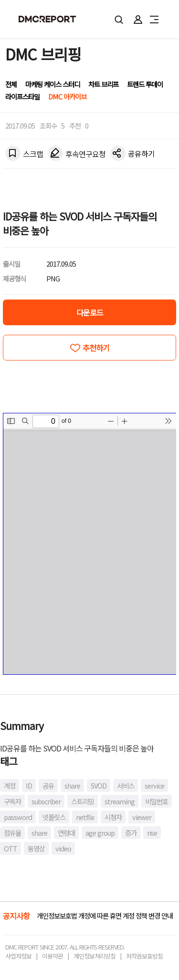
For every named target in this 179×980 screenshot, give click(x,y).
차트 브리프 (103, 84)
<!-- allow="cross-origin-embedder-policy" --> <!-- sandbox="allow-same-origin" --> (90, 544)
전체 (11, 84)
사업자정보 (18, 956)
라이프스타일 (22, 96)
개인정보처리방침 (95, 956)
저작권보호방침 (144, 956)
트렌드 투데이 (145, 84)
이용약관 (53, 956)
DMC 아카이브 (67, 96)
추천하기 (96, 348)
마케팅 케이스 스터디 (53, 84)
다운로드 (90, 312)
